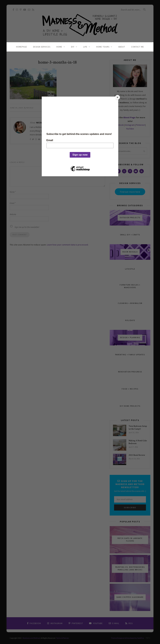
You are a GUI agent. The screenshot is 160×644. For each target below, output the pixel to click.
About (122, 47)
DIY (73, 47)
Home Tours (103, 47)
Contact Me (137, 47)
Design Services (42, 47)
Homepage (22, 47)
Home (59, 47)
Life (85, 47)
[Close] (117, 97)
